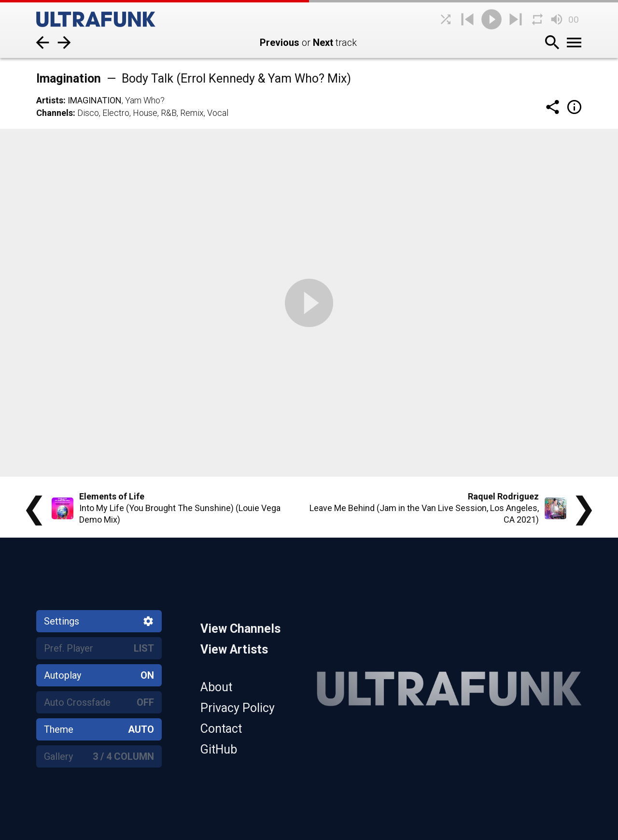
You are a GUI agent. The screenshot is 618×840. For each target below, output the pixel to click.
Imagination (95, 100)
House (145, 113)
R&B (169, 113)
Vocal (218, 113)
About (216, 687)
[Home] (109, 19)
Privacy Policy (238, 708)
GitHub (219, 749)
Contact (221, 729)
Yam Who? (145, 100)
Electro (116, 113)
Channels (55, 113)
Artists (50, 100)
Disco (88, 113)
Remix (192, 113)
